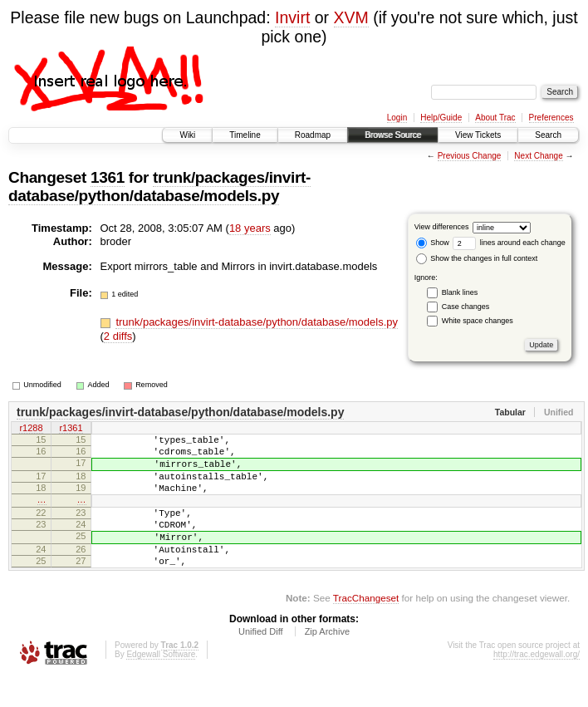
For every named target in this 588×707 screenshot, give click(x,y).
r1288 (31, 430)
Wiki (187, 135)
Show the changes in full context (477, 258)
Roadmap (313, 135)
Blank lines (460, 292)
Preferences (551, 118)
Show (433, 243)
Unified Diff (261, 661)
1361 (108, 177)
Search (548, 135)
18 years (250, 228)
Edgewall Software (161, 684)
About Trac (495, 118)
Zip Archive (327, 661)
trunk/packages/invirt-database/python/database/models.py (159, 187)
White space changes (478, 321)
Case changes (466, 307)
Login (397, 118)
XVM (351, 17)
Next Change (538, 156)
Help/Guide (441, 118)
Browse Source (393, 135)
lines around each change (509, 243)
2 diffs (118, 336)
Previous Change (470, 156)
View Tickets (478, 135)
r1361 (71, 430)
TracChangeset (366, 628)
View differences (442, 227)
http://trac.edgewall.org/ (537, 684)
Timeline (245, 135)
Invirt (292, 17)
